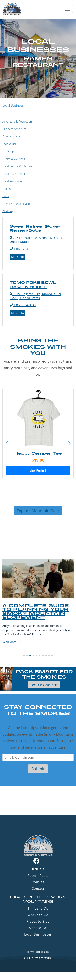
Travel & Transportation (17, 204)
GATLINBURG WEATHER (38, 801)
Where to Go (38, 915)
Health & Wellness (14, 159)
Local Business (14, 105)
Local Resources (12, 181)
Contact (38, 889)
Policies (38, 882)
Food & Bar (9, 144)
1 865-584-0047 (23, 305)
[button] (69, 443)
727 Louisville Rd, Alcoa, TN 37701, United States (36, 240)
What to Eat (38, 928)
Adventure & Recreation (17, 121)
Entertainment (11, 136)
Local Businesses (38, 934)
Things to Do (38, 908)
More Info (17, 257)
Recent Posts (38, 876)
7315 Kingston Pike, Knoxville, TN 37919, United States (35, 296)
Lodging (7, 189)
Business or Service (14, 129)
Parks (6, 196)
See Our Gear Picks (44, 685)
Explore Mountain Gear (38, 511)
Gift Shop (8, 151)
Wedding (8, 211)
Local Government (14, 174)
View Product (38, 471)
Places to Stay (38, 921)
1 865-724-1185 (23, 249)
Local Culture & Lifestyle (17, 166)
